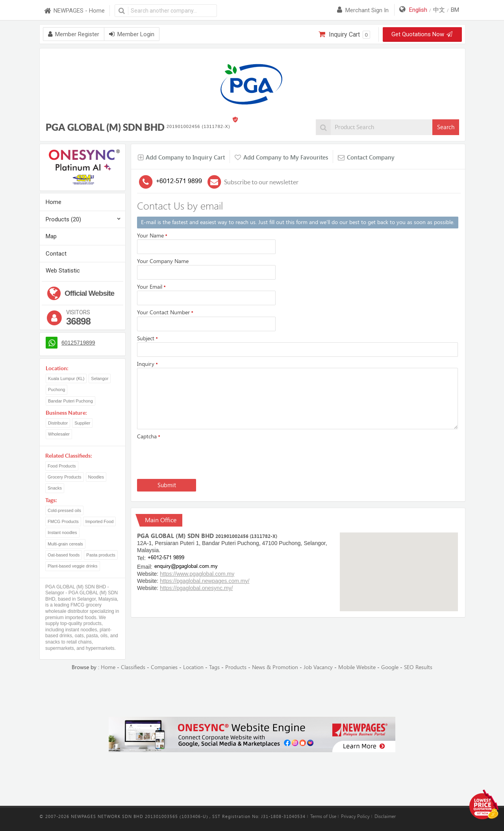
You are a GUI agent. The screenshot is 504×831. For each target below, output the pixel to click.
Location (193, 667)
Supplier (82, 423)
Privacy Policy (355, 816)
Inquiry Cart (344, 35)
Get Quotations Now (421, 34)
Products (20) (63, 219)
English (418, 10)
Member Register (74, 34)
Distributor (58, 423)
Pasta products (101, 555)
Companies (164, 667)
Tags (214, 667)
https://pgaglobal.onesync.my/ (196, 588)
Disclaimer (385, 816)
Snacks (55, 488)
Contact (56, 254)
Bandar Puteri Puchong (70, 401)
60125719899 (78, 343)
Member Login (132, 34)
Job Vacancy (318, 667)
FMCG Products (63, 521)
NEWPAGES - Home (74, 11)
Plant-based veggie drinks (73, 566)
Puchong (57, 390)
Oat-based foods (64, 555)
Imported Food (100, 521)
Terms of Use (323, 816)
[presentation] (197, 458)
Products (236, 667)
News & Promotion (275, 667)
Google (390, 667)
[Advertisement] (252, 694)
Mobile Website (357, 667)
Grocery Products (65, 477)
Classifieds (133, 667)
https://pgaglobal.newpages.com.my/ (205, 581)
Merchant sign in (363, 10)
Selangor (100, 378)
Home (54, 202)
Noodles (96, 477)
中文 (439, 10)
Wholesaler (59, 434)
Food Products (62, 466)
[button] (399, 565)
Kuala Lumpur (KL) (66, 378)
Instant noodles (62, 532)
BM (455, 10)
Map (51, 236)
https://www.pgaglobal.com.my (197, 574)
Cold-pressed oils (64, 510)
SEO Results (418, 667)
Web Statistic (63, 271)
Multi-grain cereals (65, 544)
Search (446, 127)
